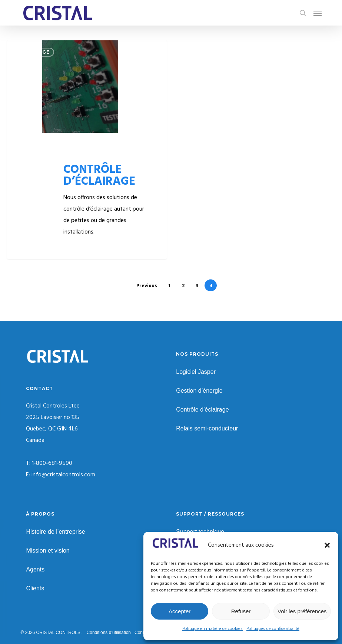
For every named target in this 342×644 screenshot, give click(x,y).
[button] (327, 545)
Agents (35, 569)
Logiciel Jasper (196, 372)
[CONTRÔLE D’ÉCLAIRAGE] (87, 150)
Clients (35, 588)
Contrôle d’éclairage (202, 410)
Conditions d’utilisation (109, 633)
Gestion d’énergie (199, 391)
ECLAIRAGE (34, 52)
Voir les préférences (302, 611)
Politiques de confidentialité (273, 629)
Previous (147, 286)
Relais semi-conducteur (207, 428)
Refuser (241, 611)
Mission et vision (48, 551)
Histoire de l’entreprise (55, 532)
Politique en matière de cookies (212, 629)
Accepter (180, 611)
